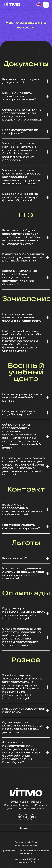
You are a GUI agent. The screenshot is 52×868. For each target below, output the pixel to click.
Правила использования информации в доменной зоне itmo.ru (26, 852)
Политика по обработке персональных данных (26, 844)
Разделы (26, 52)
